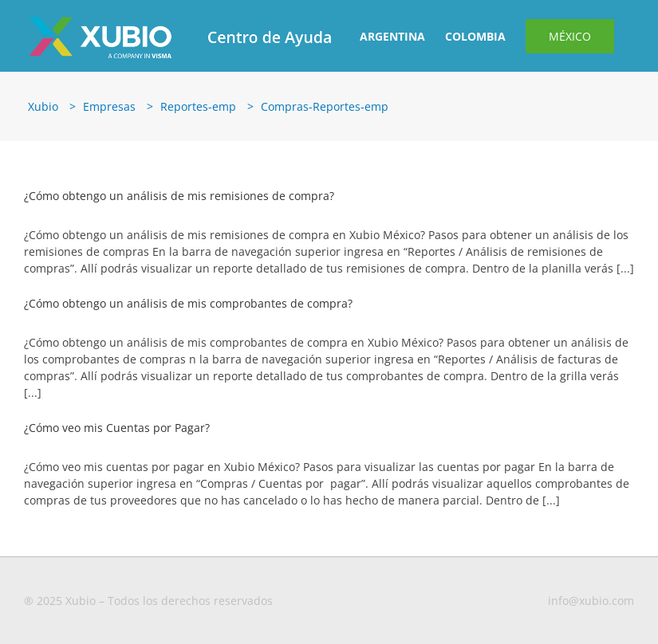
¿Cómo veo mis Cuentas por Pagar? (117, 428)
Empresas (109, 106)
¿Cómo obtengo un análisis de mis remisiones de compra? (179, 196)
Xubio (43, 106)
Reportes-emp (198, 106)
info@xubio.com (591, 601)
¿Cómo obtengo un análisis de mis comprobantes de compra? (188, 303)
